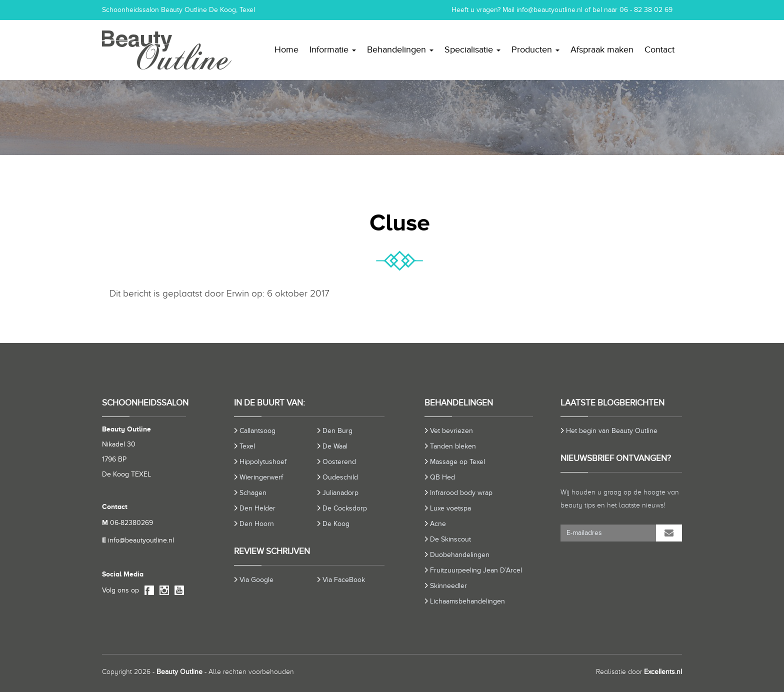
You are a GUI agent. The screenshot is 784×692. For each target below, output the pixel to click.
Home (286, 49)
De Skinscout (450, 539)
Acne (438, 524)
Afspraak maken (602, 49)
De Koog (336, 524)
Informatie (333, 49)
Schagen (253, 493)
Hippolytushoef (263, 462)
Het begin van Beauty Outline (612, 431)
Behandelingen (400, 49)
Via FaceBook (344, 580)
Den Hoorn (257, 524)
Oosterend (339, 462)
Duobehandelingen (460, 555)
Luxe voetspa (450, 508)
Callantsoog (257, 431)
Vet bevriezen (451, 431)
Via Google (256, 580)
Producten (535, 49)
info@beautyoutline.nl (549, 10)
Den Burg (337, 431)
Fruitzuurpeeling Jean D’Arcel (476, 570)
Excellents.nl (663, 672)
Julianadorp (340, 493)
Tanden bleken (453, 446)
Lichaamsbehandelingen (467, 601)
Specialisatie (472, 49)
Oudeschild (340, 477)
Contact (659, 49)
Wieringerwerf (261, 477)
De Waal (335, 446)
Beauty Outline (179, 672)
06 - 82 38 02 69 (646, 10)
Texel (247, 446)
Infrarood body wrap (461, 493)
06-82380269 (127, 523)
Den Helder (257, 508)
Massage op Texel (457, 462)
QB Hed (442, 477)
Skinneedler (448, 586)
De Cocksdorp (345, 508)
